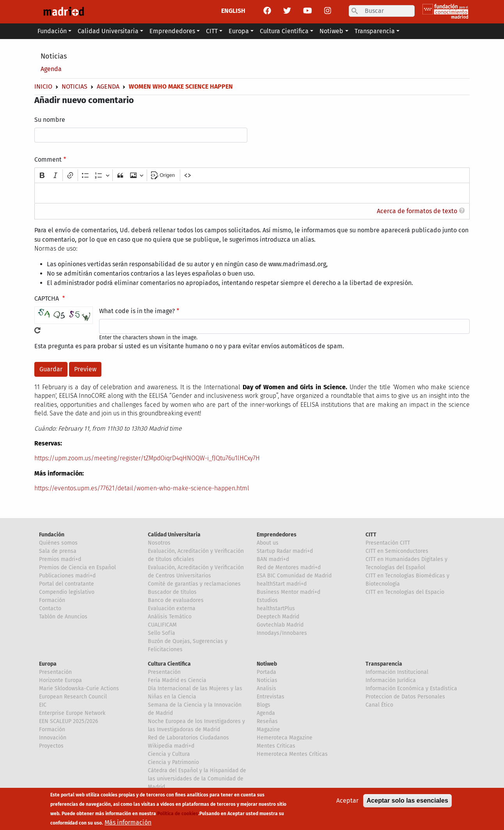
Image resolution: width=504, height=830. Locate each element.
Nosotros (159, 543)
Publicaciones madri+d (67, 576)
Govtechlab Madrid (280, 625)
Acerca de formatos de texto (417, 211)
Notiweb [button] (331, 31)
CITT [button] (212, 31)
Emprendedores (277, 535)
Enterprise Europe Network (72, 713)
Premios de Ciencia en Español (77, 567)
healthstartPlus (276, 608)
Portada (266, 672)
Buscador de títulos (172, 592)
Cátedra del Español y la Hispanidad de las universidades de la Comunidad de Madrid (197, 779)
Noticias (54, 56)
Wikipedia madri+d (171, 746)
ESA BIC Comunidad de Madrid (294, 576)
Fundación (52, 535)
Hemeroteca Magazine (285, 738)
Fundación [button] (52, 31)
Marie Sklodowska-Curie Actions (79, 688)
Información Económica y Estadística (411, 688)
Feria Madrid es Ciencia (177, 680)
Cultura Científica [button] (284, 31)
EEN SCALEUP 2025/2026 (68, 721)
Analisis (266, 688)
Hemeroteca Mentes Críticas (292, 754)
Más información (128, 823)
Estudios (267, 600)
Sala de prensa (58, 551)
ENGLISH (233, 11)
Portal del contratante (67, 584)
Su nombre (50, 120)
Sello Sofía (161, 633)
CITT (371, 535)
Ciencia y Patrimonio (173, 762)
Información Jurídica (391, 680)
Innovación (53, 738)
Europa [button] (239, 31)
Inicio (43, 86)
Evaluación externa (172, 608)
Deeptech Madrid (278, 617)
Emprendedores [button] (172, 31)
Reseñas (267, 721)
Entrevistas (271, 697)
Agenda (51, 69)
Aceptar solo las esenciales (407, 801)
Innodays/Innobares (282, 633)
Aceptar (347, 801)
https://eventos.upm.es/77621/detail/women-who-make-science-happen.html (142, 488)
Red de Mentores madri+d (289, 567)
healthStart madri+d (282, 584)
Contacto (50, 608)
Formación (52, 600)
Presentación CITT (388, 543)
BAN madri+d (273, 559)
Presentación (55, 672)
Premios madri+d (60, 559)
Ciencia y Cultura (169, 754)
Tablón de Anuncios (63, 617)
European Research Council (73, 697)
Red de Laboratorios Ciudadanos (188, 738)
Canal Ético (379, 705)
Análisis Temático (170, 617)
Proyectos (51, 746)
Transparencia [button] (375, 31)
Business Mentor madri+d (288, 592)
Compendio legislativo (67, 592)
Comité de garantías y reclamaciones (194, 584)
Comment (48, 159)
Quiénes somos (58, 543)
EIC (43, 705)
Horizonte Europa (60, 680)
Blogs (264, 705)
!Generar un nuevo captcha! (37, 330)
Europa (48, 664)
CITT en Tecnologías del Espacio (405, 592)
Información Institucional (397, 672)
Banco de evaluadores (176, 600)
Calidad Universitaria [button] (108, 31)
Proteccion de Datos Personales (405, 697)
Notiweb (267, 664)
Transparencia (384, 664)
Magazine (268, 729)
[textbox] (252, 193)
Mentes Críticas (276, 746)
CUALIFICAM (162, 625)
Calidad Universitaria (174, 535)
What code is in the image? (137, 311)
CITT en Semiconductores (397, 551)
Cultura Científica (169, 664)
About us (268, 543)
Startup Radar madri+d (285, 551)
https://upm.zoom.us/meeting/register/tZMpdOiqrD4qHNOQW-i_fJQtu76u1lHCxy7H (147, 458)
